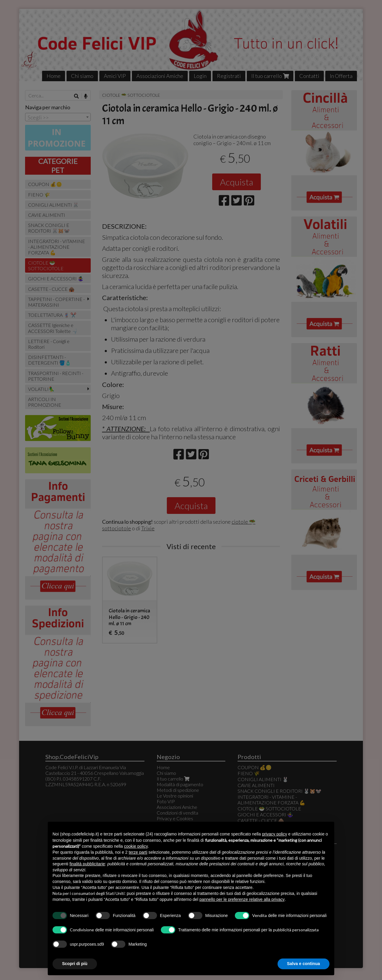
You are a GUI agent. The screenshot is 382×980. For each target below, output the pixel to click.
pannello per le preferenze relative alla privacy (242, 899)
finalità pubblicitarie (87, 864)
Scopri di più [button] (75, 964)
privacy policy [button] (275, 834)
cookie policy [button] (136, 846)
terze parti (138, 852)
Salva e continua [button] (304, 964)
